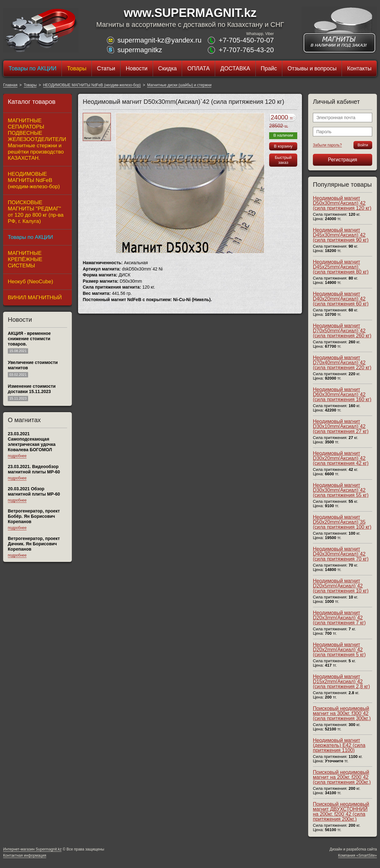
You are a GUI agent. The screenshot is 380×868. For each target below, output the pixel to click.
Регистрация (343, 160)
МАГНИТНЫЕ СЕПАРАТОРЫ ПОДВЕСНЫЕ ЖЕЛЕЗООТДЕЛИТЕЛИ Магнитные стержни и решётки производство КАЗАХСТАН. (37, 139)
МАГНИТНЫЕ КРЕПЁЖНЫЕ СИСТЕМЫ (25, 259)
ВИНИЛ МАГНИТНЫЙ (35, 298)
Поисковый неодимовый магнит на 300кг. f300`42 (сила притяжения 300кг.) (342, 713)
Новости (137, 68)
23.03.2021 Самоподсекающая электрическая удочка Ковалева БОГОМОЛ (32, 442)
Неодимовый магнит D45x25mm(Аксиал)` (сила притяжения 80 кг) (341, 267)
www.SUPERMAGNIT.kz (190, 13)
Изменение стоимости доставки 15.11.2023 (32, 389)
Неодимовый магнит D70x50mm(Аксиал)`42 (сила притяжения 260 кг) (342, 331)
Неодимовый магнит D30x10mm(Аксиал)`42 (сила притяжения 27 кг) (341, 426)
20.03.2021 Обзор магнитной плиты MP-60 (34, 491)
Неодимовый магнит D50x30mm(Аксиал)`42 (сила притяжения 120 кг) (342, 203)
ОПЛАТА (199, 68)
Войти (363, 145)
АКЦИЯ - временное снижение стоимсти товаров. (29, 339)
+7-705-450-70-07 (246, 40)
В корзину (283, 146)
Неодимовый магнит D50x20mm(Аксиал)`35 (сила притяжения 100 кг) (342, 522)
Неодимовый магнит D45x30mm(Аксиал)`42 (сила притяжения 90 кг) (341, 235)
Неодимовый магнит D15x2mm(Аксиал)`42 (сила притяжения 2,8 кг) (341, 681)
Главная (10, 85)
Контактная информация (25, 855)
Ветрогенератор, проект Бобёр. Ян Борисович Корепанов (34, 516)
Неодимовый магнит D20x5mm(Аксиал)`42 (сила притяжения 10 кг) (341, 586)
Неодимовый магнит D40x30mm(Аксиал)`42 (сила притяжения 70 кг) (341, 554)
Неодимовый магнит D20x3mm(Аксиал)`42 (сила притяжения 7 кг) (339, 618)
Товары (77, 68)
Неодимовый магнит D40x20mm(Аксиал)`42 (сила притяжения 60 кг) (341, 299)
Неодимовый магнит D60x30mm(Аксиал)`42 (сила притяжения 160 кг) (342, 394)
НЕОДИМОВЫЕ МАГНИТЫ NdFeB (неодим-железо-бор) (92, 85)
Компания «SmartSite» (358, 855)
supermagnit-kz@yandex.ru (159, 40)
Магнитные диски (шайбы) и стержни (179, 85)
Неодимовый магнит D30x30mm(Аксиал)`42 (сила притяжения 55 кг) (341, 490)
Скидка (167, 68)
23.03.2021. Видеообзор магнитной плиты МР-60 (34, 469)
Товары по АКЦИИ (32, 68)
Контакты (359, 68)
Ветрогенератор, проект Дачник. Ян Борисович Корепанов (34, 544)
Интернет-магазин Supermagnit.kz (32, 849)
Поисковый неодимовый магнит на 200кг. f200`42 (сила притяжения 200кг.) (342, 777)
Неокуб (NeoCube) (30, 282)
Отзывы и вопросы (312, 68)
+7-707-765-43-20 (246, 50)
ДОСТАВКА (235, 68)
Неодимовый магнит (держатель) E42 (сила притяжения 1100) (339, 745)
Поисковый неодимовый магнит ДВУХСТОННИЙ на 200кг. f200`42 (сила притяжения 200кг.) (341, 812)
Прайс (269, 68)
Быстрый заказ (283, 160)
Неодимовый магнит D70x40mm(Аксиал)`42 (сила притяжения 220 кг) (342, 363)
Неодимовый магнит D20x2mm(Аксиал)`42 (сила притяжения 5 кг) (339, 650)
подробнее (17, 456)
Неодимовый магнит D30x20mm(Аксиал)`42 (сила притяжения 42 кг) (341, 458)
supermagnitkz (140, 50)
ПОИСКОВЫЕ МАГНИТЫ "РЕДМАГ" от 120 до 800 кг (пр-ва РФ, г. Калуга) (36, 212)
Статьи (106, 68)
